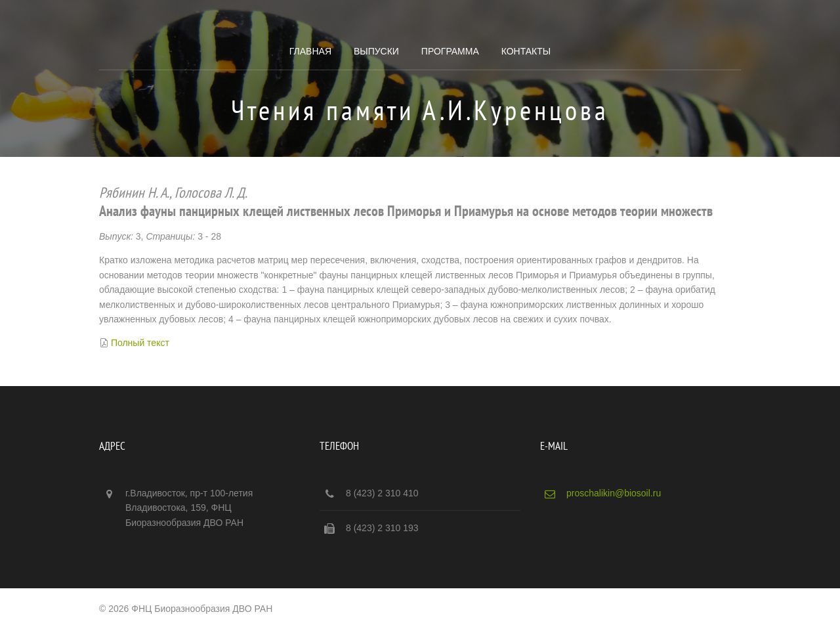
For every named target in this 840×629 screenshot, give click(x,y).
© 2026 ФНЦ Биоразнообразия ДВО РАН (186, 609)
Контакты (526, 51)
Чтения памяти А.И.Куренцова (420, 110)
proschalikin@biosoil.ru (614, 493)
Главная (310, 51)
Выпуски (376, 51)
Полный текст (140, 343)
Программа (450, 51)
